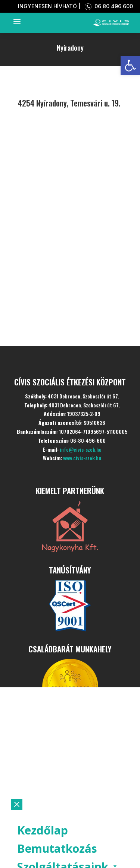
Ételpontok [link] (47, 812)
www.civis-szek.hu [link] (82, 458)
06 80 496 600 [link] (107, 6)
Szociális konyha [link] (62, 830)
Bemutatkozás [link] (57, 757)
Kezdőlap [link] (43, 739)
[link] (130, 66)
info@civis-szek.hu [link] (81, 449)
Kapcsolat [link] (44, 848)
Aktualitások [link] (52, 794)
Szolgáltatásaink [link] (63, 775)
